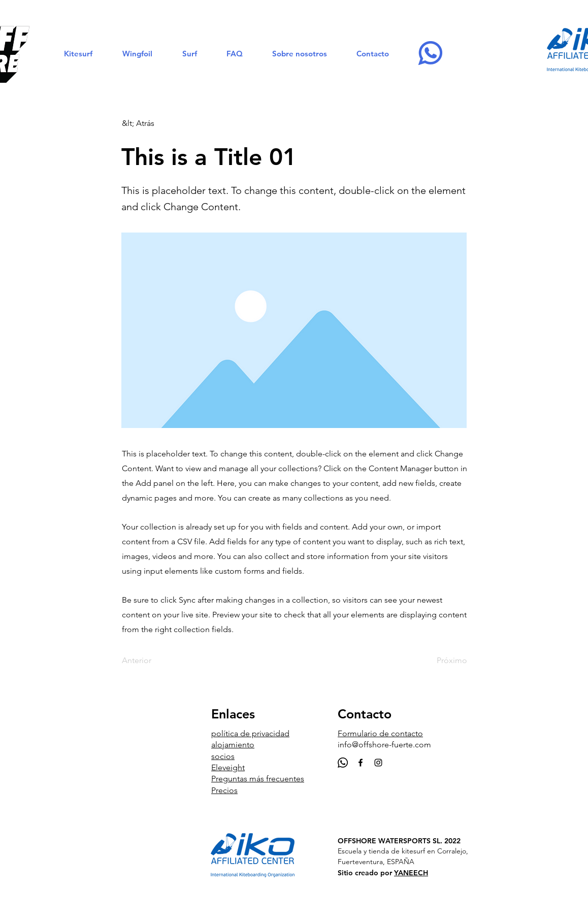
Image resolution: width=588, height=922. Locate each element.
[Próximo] (442, 661)
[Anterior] (155, 661)
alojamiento (233, 745)
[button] (78, 54)
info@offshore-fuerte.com (384, 745)
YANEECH (411, 873)
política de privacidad (250, 733)
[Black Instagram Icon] (378, 763)
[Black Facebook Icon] (361, 763)
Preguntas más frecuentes (258, 779)
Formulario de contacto (380, 733)
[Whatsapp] (343, 763)
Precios (224, 790)
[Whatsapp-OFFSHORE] (430, 53)
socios (223, 756)
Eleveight (228, 767)
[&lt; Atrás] (155, 123)
